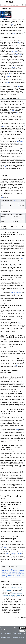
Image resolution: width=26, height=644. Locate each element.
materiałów (15, 32)
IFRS (17, 112)
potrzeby (13, 294)
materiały (4, 127)
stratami (12, 553)
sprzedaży (14, 131)
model (8, 82)
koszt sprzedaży (20, 142)
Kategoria (3, 624)
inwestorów (10, 318)
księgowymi (13, 67)
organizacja (14, 52)
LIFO (14, 34)
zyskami (7, 553)
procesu (19, 186)
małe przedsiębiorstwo (16, 292)
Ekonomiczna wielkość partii (15, 572)
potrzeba (18, 365)
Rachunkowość (9, 624)
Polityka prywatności (5, 638)
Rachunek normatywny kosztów (10, 577)
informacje (3, 318)
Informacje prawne (5, 639)
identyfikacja (3, 440)
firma (19, 87)
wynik (8, 76)
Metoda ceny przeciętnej (8, 574)
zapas (10, 73)
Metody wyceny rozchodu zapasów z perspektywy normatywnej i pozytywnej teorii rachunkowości (13, 589)
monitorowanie (9, 164)
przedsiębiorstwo (18, 55)
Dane (2, 198)
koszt (23, 192)
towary (23, 125)
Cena (14, 201)
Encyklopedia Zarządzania (9, 2)
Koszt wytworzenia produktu (9, 569)
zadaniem (22, 67)
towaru (13, 24)
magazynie (8, 26)
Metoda (2, 20)
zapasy (17, 429)
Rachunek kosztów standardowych (16, 575)
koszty (20, 42)
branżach (5, 167)
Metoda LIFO (14, 571)
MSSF (16, 362)
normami (8, 67)
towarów (3, 32)
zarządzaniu (3, 64)
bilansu (19, 322)
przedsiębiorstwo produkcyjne (7, 266)
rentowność (7, 272)
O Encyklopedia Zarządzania (17, 638)
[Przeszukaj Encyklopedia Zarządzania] (13, 5)
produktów (8, 32)
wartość (2, 78)
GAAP (14, 111)
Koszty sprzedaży (18, 553)
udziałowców (16, 318)
